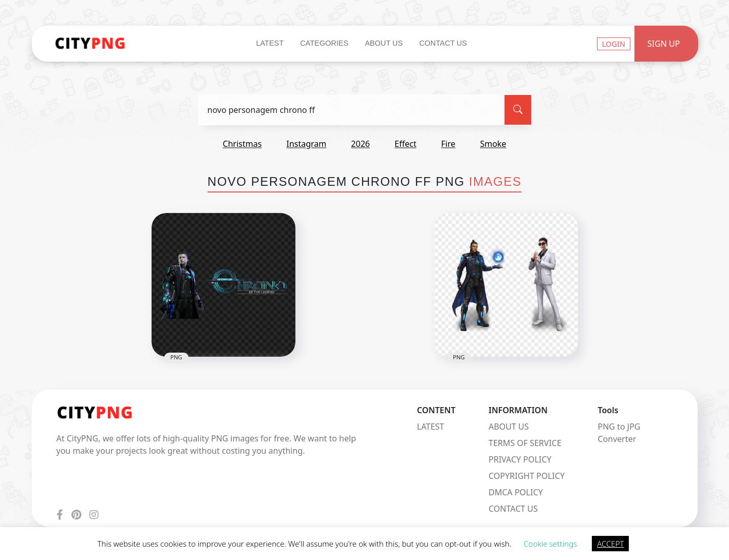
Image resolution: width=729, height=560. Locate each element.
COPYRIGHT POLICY (527, 476)
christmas (242, 144)
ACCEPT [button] (610, 544)
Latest (270, 43)
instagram (306, 144)
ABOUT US (509, 427)
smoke (493, 144)
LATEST (431, 427)
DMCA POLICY (516, 492)
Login (614, 44)
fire (448, 144)
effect (405, 144)
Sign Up (664, 44)
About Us (384, 43)
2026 (360, 144)
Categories (324, 43)
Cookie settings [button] (550, 544)
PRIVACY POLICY (520, 459)
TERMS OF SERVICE (525, 443)
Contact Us (443, 43)
